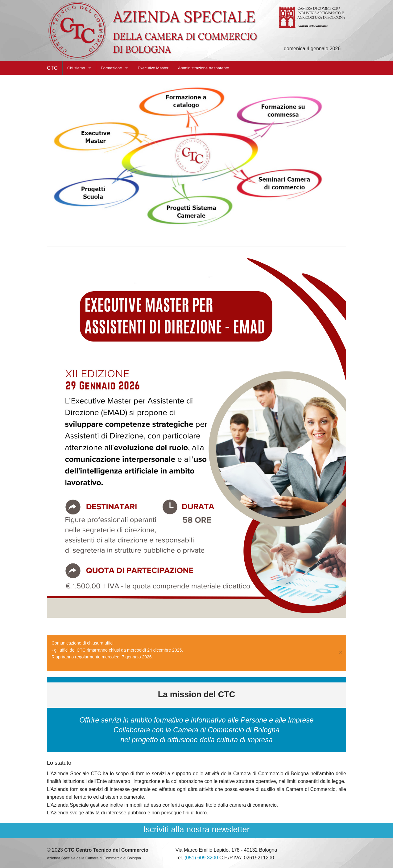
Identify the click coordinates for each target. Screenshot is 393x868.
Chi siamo (76, 68)
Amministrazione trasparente (203, 68)
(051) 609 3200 (201, 858)
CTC (52, 68)
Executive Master (153, 68)
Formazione (112, 68)
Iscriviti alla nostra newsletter (196, 829)
